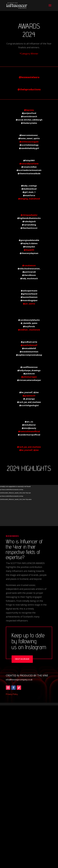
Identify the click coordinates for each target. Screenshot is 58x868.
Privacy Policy (12, 704)
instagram (22, 669)
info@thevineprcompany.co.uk (19, 689)
